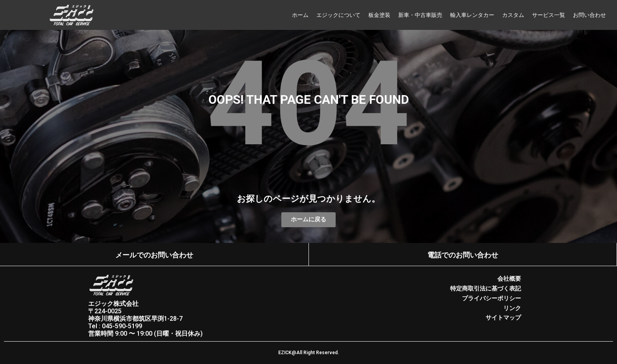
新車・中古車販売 (420, 15)
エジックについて (338, 15)
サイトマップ (503, 316)
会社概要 (509, 279)
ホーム (300, 15)
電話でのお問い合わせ (463, 255)
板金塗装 (379, 15)
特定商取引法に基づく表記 (486, 288)
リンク (512, 307)
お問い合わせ (589, 15)
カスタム (513, 15)
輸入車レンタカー (472, 15)
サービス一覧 (549, 15)
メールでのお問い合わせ (154, 255)
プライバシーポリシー (491, 298)
